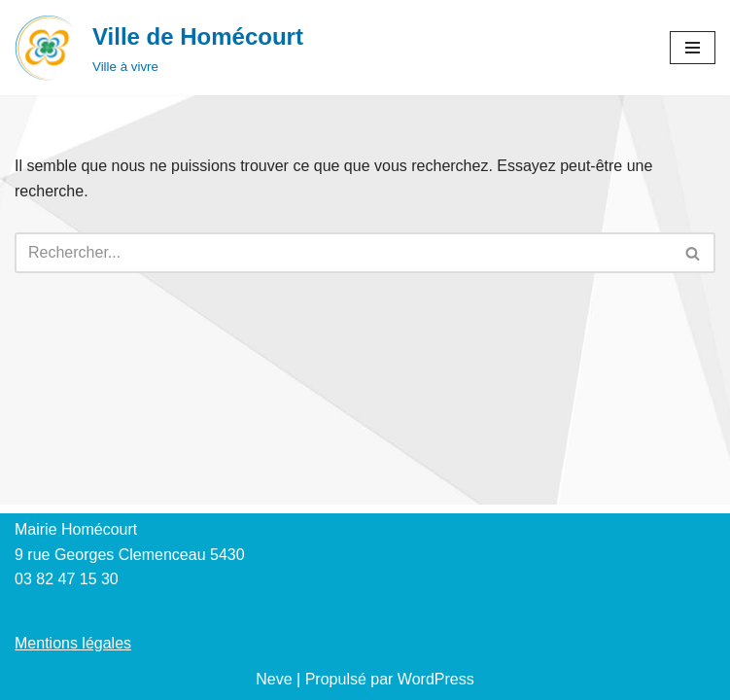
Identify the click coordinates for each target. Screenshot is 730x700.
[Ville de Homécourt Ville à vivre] (159, 48)
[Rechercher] (343, 253)
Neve (274, 679)
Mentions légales (73, 643)
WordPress (436, 679)
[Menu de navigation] (693, 48)
